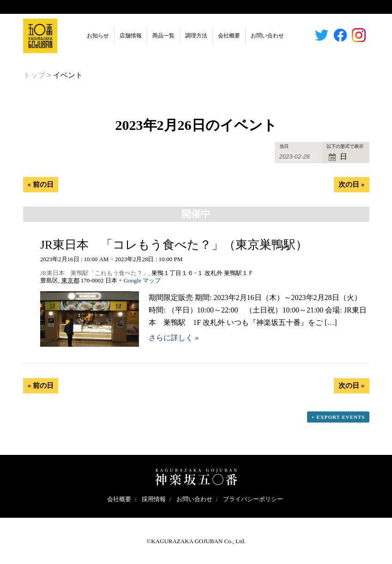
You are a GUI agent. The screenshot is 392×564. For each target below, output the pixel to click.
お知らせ (98, 36)
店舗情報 (131, 36)
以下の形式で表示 (345, 147)
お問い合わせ (267, 36)
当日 (284, 147)
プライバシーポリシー (253, 499)
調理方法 (196, 36)
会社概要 (229, 36)
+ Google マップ (140, 280)
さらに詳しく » (174, 338)
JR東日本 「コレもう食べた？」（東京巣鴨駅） (174, 245)
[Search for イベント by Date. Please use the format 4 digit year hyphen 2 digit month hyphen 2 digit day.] (299, 157)
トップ (34, 75)
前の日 (41, 184)
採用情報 (154, 499)
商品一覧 (163, 36)
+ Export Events (338, 417)
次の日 (351, 184)
